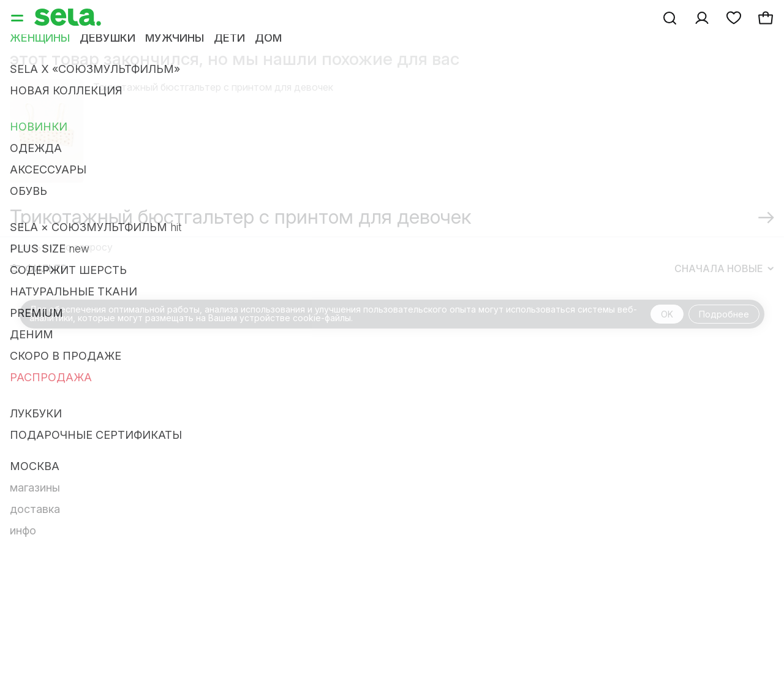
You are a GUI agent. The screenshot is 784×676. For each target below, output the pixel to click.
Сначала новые (724, 268)
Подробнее (724, 314)
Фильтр (39, 268)
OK (667, 314)
